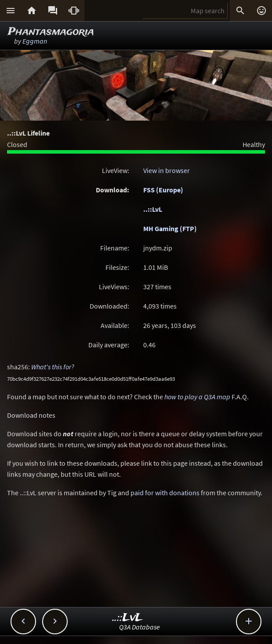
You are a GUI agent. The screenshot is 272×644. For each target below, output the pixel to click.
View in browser (167, 170)
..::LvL (153, 209)
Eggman (35, 41)
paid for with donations (165, 493)
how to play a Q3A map (197, 397)
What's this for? (53, 367)
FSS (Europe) (163, 190)
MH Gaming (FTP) (170, 228)
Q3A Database (140, 627)
